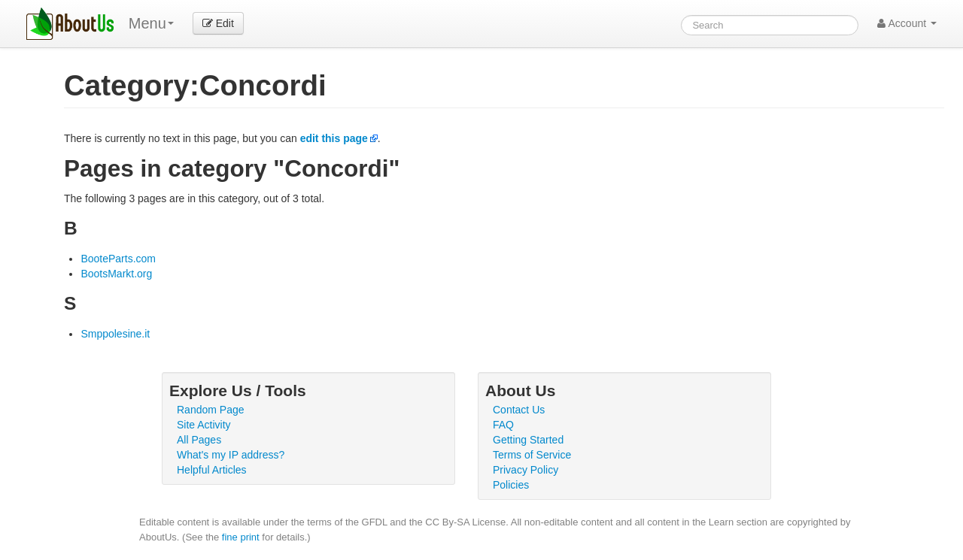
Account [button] (907, 23)
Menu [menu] (151, 23)
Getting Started (528, 440)
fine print (241, 537)
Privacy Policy (526, 470)
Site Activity (204, 425)
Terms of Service (532, 455)
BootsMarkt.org (116, 274)
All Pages (199, 440)
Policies (511, 485)
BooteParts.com (118, 259)
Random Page (211, 410)
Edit (218, 23)
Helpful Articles (212, 470)
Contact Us (519, 410)
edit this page (334, 138)
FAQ (503, 425)
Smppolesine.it (115, 334)
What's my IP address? (231, 455)
